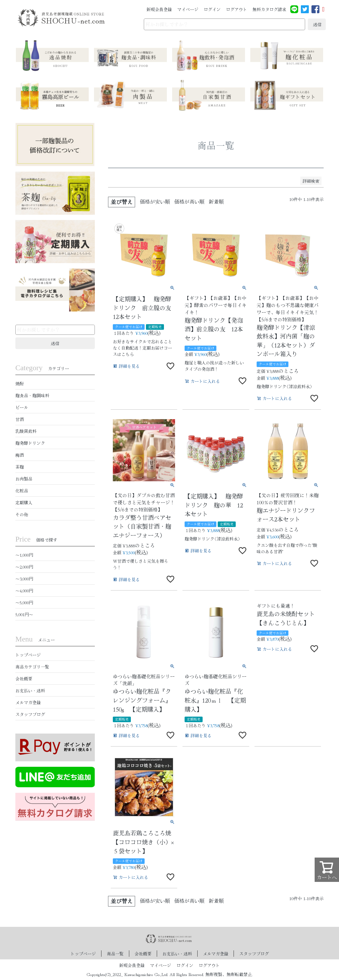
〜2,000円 (24, 567)
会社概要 (24, 679)
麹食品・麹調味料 (32, 395)
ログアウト (237, 9)
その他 (22, 514)
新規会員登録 (159, 9)
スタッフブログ (30, 714)
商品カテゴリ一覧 (32, 667)
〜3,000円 (24, 579)
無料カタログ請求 (269, 9)
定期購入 (24, 502)
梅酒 (20, 455)
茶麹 (20, 467)
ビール (22, 407)
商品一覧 (115, 954)
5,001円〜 (24, 614)
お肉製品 (24, 479)
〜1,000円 (24, 555)
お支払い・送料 (30, 690)
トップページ (28, 655)
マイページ (188, 9)
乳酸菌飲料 (26, 431)
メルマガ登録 (28, 702)
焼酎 (20, 383)
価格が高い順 (189, 202)
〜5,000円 (24, 602)
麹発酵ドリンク (30, 443)
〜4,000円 (24, 590)
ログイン (212, 9)
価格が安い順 (155, 202)
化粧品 (22, 491)
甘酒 (20, 419)
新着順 (216, 202)
